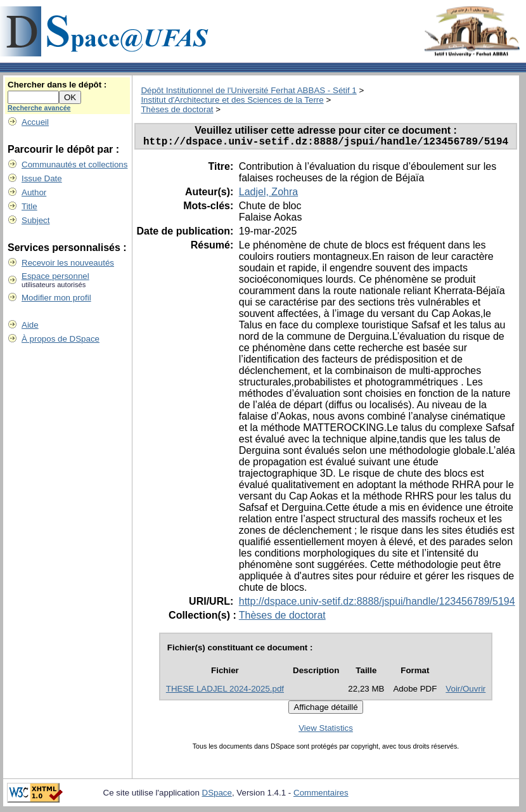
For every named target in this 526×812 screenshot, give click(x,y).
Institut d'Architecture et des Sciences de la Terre (232, 100)
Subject (35, 220)
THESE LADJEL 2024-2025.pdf (225, 691)
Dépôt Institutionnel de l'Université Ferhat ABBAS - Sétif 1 (248, 90)
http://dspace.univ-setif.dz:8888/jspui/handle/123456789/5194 (377, 604)
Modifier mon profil (56, 298)
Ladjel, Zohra (268, 194)
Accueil (35, 122)
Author (34, 192)
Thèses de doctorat (177, 109)
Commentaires (321, 795)
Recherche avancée (39, 108)
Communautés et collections (74, 164)
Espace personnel (55, 276)
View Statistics (326, 731)
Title (29, 206)
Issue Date (42, 178)
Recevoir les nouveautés (68, 263)
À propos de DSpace (61, 339)
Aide (30, 325)
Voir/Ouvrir (465, 691)
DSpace (217, 795)
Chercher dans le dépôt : (57, 85)
